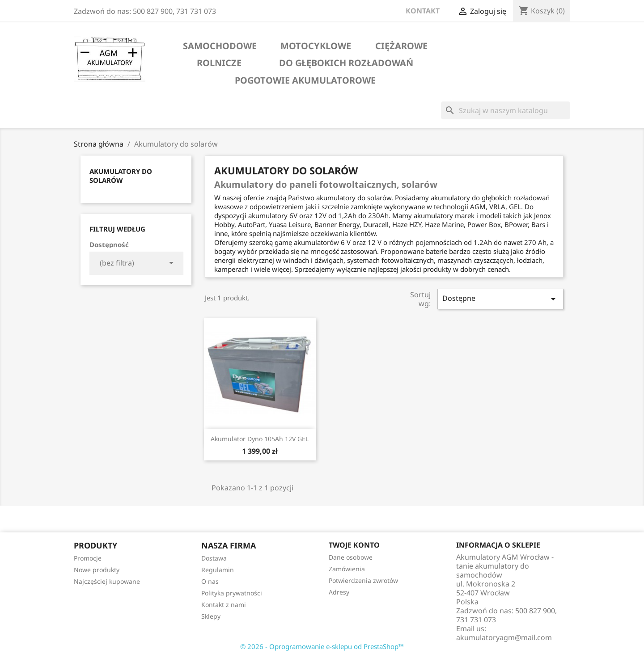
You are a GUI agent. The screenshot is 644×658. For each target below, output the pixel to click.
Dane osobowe (351, 557)
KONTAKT (423, 11)
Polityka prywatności (232, 593)
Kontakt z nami (224, 605)
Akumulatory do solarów (121, 176)
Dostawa (214, 558)
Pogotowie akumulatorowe (305, 80)
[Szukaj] (506, 110)
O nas (210, 581)
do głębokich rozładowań (346, 63)
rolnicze (219, 63)
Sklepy (211, 616)
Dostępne (500, 299)
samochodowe (220, 46)
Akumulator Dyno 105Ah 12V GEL (260, 439)
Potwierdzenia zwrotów (363, 580)
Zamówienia (347, 569)
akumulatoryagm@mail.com (504, 637)
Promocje (88, 558)
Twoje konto (354, 545)
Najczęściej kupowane (107, 581)
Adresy (339, 592)
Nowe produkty (97, 570)
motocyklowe (316, 46)
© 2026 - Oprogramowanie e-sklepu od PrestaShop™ (322, 646)
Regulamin (218, 570)
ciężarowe (401, 46)
